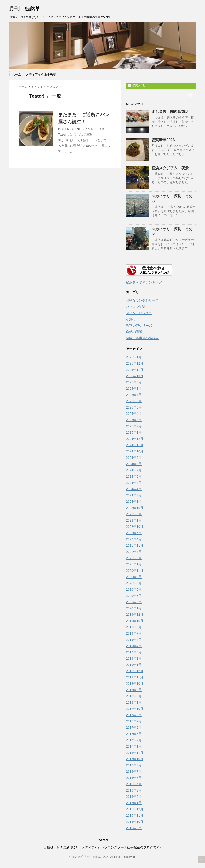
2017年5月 (134, 734)
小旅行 (131, 319)
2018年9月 (134, 690)
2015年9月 (134, 828)
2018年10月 (135, 684)
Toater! (62, 135)
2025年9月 (134, 382)
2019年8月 (134, 627)
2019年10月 (135, 621)
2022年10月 (135, 527)
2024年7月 (134, 470)
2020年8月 (134, 583)
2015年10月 (135, 822)
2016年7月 (134, 772)
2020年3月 (134, 596)
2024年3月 (134, 495)
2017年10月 (135, 709)
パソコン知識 (136, 307)
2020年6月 (134, 589)
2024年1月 (134, 502)
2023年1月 (134, 520)
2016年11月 (135, 753)
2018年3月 (134, 696)
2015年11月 (135, 815)
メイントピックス (93, 129)
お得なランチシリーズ (142, 300)
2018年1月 (134, 702)
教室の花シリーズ (139, 326)
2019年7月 (134, 633)
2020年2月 (134, 602)
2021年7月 (134, 552)
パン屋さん (75, 135)
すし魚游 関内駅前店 (170, 112)
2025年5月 (134, 407)
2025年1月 (134, 432)
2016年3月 (134, 790)
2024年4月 (134, 489)
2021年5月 (134, 558)
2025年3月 (134, 420)
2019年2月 (134, 658)
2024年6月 (134, 476)
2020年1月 (134, 608)
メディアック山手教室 (41, 75)
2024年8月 (134, 464)
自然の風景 (134, 332)
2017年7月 (134, 721)
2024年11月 (135, 445)
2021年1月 (134, 564)
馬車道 (88, 135)
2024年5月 (134, 483)
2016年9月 (134, 765)
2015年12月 (135, 809)
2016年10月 (135, 759)
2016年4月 (134, 784)
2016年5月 (134, 778)
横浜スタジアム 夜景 (170, 168)
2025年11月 (135, 370)
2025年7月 (134, 395)
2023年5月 (134, 514)
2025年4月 (134, 414)
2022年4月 (134, 539)
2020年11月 (135, 571)
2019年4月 (134, 646)
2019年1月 (134, 665)
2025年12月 (135, 363)
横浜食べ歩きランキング (144, 282)
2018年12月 (135, 671)
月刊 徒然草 (25, 9)
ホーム (16, 75)
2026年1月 (134, 357)
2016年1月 (134, 803)
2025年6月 (134, 401)
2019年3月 (134, 652)
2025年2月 (134, 426)
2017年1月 (134, 746)
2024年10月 (135, 451)
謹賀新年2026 (163, 140)
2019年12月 (135, 615)
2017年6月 (134, 728)
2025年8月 (134, 389)
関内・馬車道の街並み (142, 338)
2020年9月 (134, 577)
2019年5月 (134, 640)
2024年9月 (134, 458)
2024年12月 (135, 439)
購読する (137, 86)
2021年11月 (135, 545)
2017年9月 (134, 715)
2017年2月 (134, 740)
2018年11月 (135, 677)
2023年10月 (135, 508)
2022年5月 (134, 533)
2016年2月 (134, 797)
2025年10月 (135, 376)
